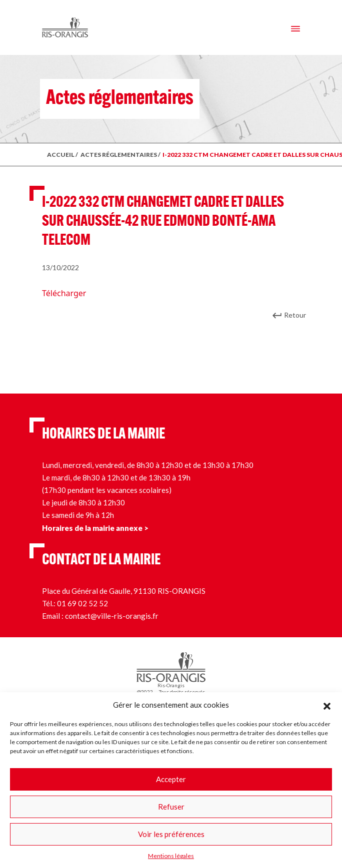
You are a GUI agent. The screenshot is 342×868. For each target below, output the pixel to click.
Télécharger (64, 293)
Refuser (171, 807)
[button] (327, 705)
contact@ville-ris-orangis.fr (112, 616)
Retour (295, 315)
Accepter (171, 779)
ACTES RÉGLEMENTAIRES (119, 155)
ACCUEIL (61, 155)
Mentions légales (171, 856)
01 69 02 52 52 (82, 603)
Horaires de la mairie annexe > (95, 528)
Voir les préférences (171, 834)
